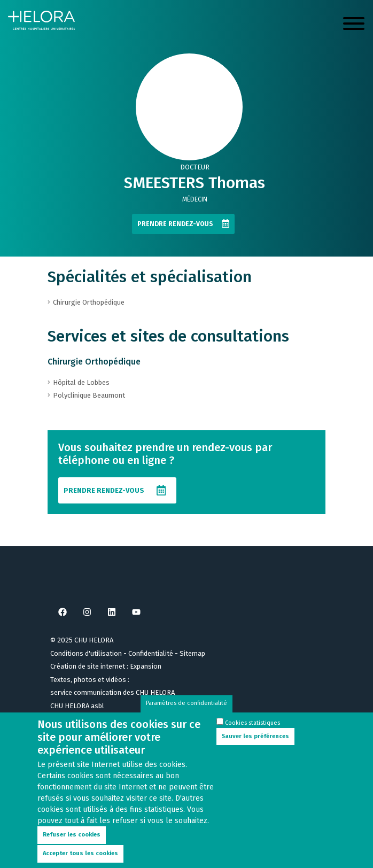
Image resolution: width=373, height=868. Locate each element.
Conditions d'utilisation (86, 653)
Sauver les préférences (255, 746)
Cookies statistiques (252, 734)
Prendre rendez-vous (175, 224)
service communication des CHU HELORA (112, 692)
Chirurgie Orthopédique (94, 362)
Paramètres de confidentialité (187, 714)
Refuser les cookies (72, 845)
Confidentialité (151, 653)
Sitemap (192, 653)
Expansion (146, 666)
